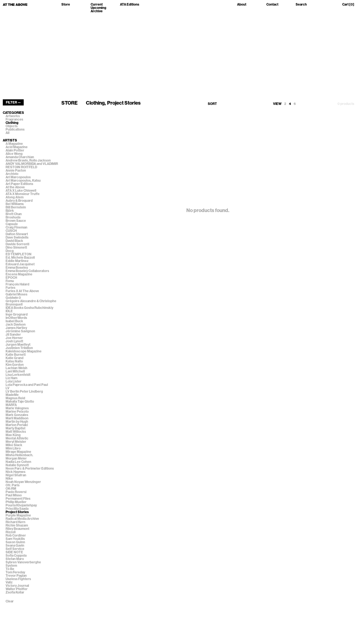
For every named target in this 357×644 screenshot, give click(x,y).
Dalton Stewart (17, 234)
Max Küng (13, 435)
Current (97, 4)
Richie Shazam (17, 525)
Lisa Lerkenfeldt (18, 375)
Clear (10, 601)
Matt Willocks (16, 432)
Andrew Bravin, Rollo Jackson (28, 160)
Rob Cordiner (16, 535)
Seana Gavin (15, 546)
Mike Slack (14, 445)
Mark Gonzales (17, 415)
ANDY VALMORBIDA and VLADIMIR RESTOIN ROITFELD (32, 165)
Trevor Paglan (16, 576)
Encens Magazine (19, 274)
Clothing (12, 123)
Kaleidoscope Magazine (24, 351)
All (8, 133)
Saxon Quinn (15, 542)
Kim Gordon (15, 365)
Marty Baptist (15, 428)
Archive (97, 11)
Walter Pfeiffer (17, 589)
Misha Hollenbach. (19, 455)
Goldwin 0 (13, 298)
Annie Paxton (16, 170)
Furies (10, 288)
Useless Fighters (18, 579)
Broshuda (13, 217)
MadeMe (12, 395)
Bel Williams (15, 204)
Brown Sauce (16, 221)
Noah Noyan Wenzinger (23, 482)
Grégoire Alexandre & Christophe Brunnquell (31, 303)
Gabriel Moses (16, 294)
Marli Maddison (17, 418)
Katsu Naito (14, 361)
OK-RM (11, 489)
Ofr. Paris (13, 485)
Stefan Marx (15, 559)
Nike (9, 479)
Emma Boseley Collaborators (27, 271)
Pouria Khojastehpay (21, 505)
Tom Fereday (15, 572)
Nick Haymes (15, 472)
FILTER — (13, 102)
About (242, 5)
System (11, 566)
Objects (12, 126)
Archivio (12, 174)
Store (66, 5)
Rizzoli (11, 532)
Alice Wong (14, 154)
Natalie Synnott (17, 465)
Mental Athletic (17, 438)
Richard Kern (15, 522)
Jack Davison (16, 325)
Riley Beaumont (17, 529)
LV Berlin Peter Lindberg (24, 391)
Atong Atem (15, 197)
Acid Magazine (17, 147)
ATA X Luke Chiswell (21, 191)
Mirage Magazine (18, 452)
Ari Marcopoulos (18, 177)
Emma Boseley (17, 268)
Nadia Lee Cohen (18, 462)
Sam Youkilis (15, 539)
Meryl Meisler (16, 442)
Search (301, 5)
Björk (10, 211)
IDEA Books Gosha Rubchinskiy (29, 308)
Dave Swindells (17, 237)
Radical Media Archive (22, 519)
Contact (272, 5)
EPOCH (11, 278)
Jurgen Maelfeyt (18, 345)
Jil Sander (13, 335)
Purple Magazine (18, 515)
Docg (10, 251)
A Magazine (14, 144)
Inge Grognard (17, 314)
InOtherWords (16, 318)
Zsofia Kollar (15, 592)
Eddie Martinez (17, 261)
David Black (14, 241)
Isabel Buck (14, 321)
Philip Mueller (16, 502)
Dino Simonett (16, 247)
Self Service (15, 549)
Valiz (9, 582)
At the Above (15, 187)
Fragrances (14, 119)
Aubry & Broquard (19, 201)
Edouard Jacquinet (20, 264)
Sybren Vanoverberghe (23, 562)
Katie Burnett (16, 355)
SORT (212, 104)
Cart (348, 5)
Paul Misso (14, 495)
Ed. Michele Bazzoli (20, 258)
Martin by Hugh (17, 422)
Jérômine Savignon (20, 331)
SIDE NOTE (14, 552)
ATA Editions (130, 5)
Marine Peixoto (17, 412)
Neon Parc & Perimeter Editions (30, 468)
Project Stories (17, 512)
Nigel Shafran (16, 475)
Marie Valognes (17, 408)
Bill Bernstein (16, 207)
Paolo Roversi (16, 492)
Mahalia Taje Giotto (20, 402)
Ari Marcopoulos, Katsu (23, 181)
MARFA (11, 405)
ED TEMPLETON (19, 254)
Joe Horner (14, 338)
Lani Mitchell (15, 371)
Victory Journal (17, 586)
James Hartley (16, 328)
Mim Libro (13, 448)
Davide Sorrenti (17, 244)
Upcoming (98, 8)
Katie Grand (15, 358)
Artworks (13, 116)
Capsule (12, 224)
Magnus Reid (15, 398)
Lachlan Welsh (16, 368)
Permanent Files (18, 499)
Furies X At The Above (22, 291)
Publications (15, 129)
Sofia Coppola (16, 556)
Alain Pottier (15, 150)
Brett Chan (14, 214)
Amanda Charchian (20, 157)
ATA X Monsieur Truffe (23, 194)
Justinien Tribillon (19, 348)
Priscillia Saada (17, 509)
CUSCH (11, 231)
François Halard (17, 284)
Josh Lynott (14, 341)
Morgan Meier (16, 458)
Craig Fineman (16, 227)
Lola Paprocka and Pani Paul (27, 385)
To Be (10, 569)
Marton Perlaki (17, 425)
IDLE (9, 311)
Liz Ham (11, 378)
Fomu (10, 281)
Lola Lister (14, 381)
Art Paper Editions (19, 184)
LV (8, 388)
